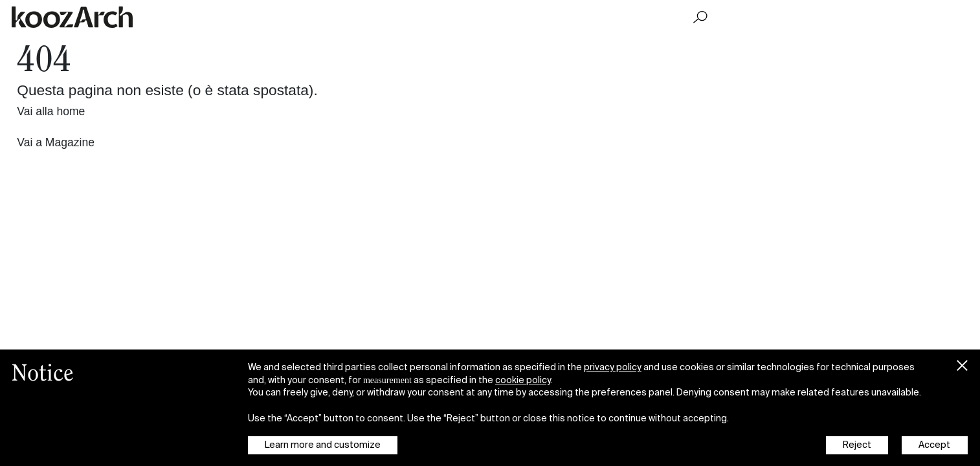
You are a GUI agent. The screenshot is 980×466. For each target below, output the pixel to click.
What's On (907, 17)
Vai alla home (51, 111)
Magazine (744, 17)
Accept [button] (934, 445)
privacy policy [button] (613, 367)
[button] (962, 363)
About (957, 17)
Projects (852, 17)
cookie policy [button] (523, 380)
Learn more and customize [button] (323, 445)
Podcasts (800, 17)
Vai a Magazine (56, 142)
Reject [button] (857, 445)
